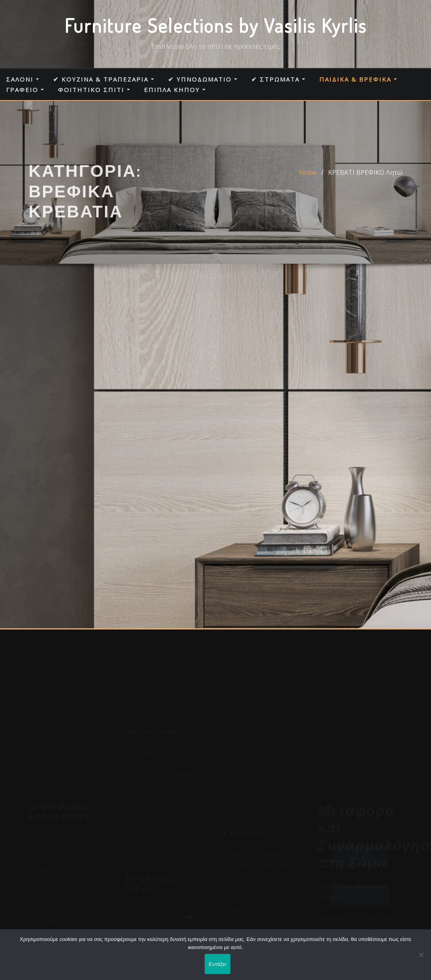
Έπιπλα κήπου (175, 90)
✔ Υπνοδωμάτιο (203, 79)
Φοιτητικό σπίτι (94, 90)
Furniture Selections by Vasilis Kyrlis (216, 25)
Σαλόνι (23, 79)
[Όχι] (421, 955)
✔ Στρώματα (278, 79)
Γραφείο (25, 90)
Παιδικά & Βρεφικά (358, 79)
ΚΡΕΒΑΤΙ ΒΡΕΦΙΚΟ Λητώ (365, 182)
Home (308, 182)
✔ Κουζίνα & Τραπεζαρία (104, 79)
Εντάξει (218, 964)
